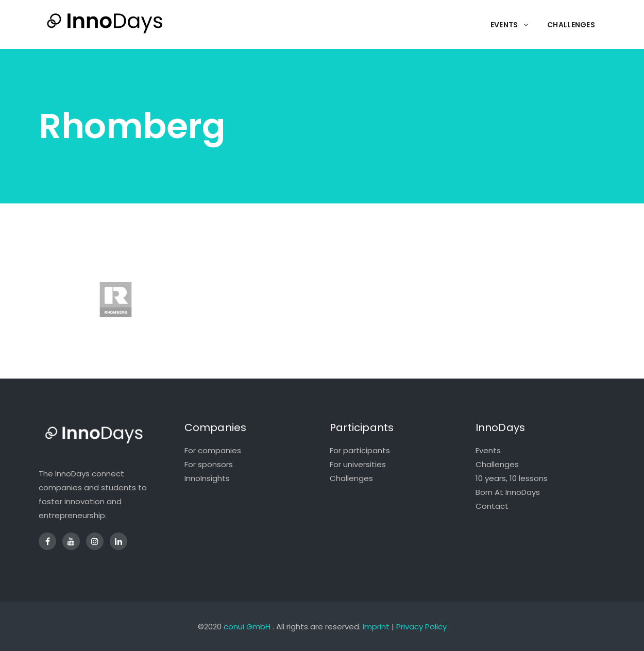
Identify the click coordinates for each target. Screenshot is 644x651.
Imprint (376, 627)
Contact (492, 506)
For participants (360, 450)
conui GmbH (247, 627)
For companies (213, 450)
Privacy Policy (421, 627)
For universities (358, 464)
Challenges (351, 478)
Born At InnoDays (508, 492)
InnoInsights (207, 478)
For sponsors (209, 464)
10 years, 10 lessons (512, 478)
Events (488, 450)
